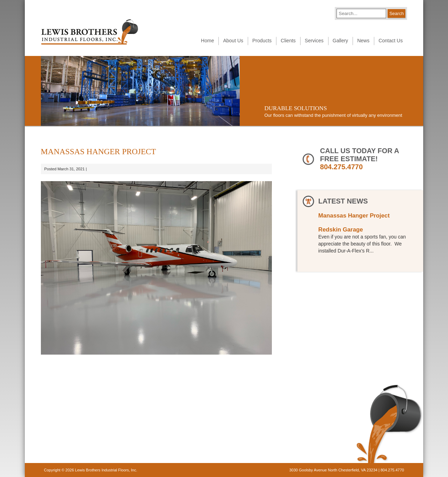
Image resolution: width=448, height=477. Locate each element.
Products (262, 41)
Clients (288, 41)
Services (314, 41)
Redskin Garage (341, 230)
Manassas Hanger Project (354, 216)
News (363, 41)
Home (207, 41)
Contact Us (391, 41)
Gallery (340, 41)
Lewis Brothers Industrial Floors (89, 32)
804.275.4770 (341, 167)
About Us (233, 41)
